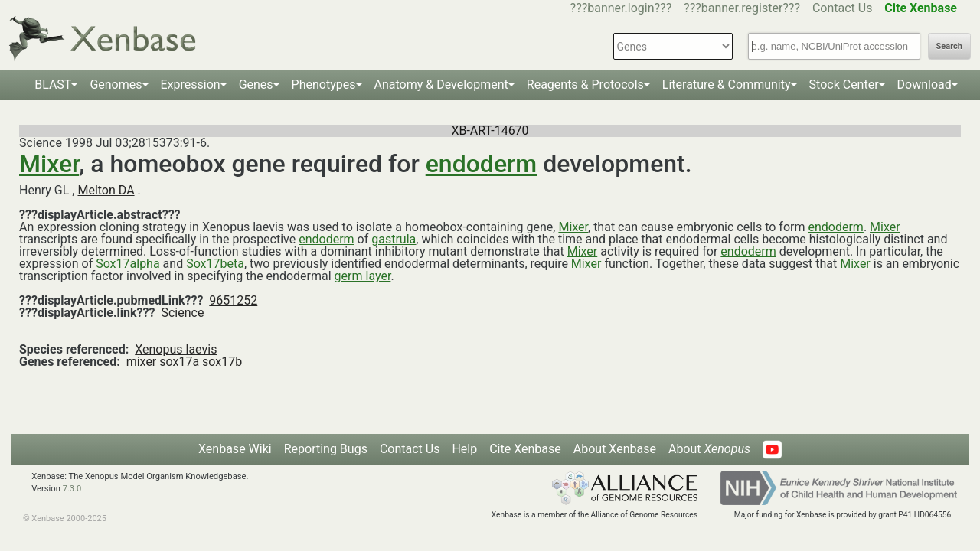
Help (464, 449)
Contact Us (843, 8)
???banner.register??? (742, 8)
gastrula (394, 239)
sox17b (222, 362)
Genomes (116, 85)
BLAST (53, 85)
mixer (142, 362)
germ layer (363, 276)
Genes (256, 85)
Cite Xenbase (525, 449)
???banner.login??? (621, 8)
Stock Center (844, 85)
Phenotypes (324, 85)
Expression (191, 85)
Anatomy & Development (441, 85)
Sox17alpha (127, 264)
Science (182, 313)
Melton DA (106, 190)
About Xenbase (615, 449)
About (709, 449)
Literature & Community (727, 85)
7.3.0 (72, 489)
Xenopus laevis (176, 349)
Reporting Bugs (326, 449)
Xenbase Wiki (235, 449)
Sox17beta (215, 264)
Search (949, 46)
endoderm (482, 164)
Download (924, 85)
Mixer (49, 164)
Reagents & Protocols (585, 85)
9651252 (233, 300)
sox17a (179, 362)
